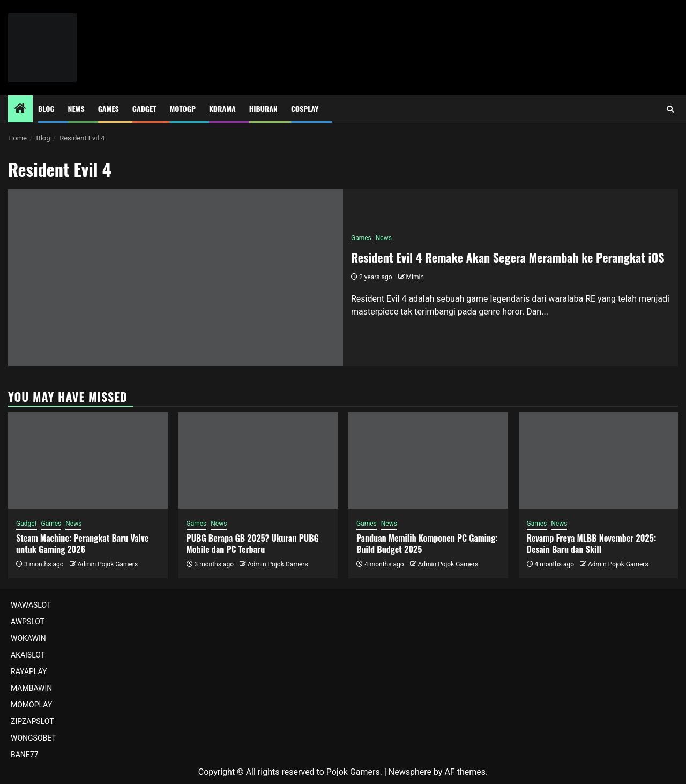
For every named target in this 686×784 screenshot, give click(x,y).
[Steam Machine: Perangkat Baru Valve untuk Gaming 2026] (88, 460)
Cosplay (305, 109)
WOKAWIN (28, 638)
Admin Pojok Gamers (107, 564)
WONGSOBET (33, 738)
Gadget (144, 109)
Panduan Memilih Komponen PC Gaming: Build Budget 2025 (427, 544)
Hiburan (263, 109)
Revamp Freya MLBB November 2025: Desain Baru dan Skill (592, 544)
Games (109, 109)
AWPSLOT (28, 622)
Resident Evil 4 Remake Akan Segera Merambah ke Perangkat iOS (508, 257)
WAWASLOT (31, 605)
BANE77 (25, 755)
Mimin (415, 277)
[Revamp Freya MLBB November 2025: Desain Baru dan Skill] (599, 460)
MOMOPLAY (31, 705)
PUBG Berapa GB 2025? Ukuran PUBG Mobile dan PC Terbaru (253, 544)
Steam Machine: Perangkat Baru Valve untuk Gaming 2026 (82, 544)
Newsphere (410, 772)
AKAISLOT (28, 655)
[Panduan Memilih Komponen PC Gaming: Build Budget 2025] (428, 460)
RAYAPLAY (29, 671)
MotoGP (183, 109)
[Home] (20, 109)
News (76, 109)
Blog (46, 109)
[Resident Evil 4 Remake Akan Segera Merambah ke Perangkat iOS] (176, 278)
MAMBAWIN (31, 688)
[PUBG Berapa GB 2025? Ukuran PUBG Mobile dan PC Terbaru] (258, 460)
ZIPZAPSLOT (32, 721)
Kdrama (222, 109)
